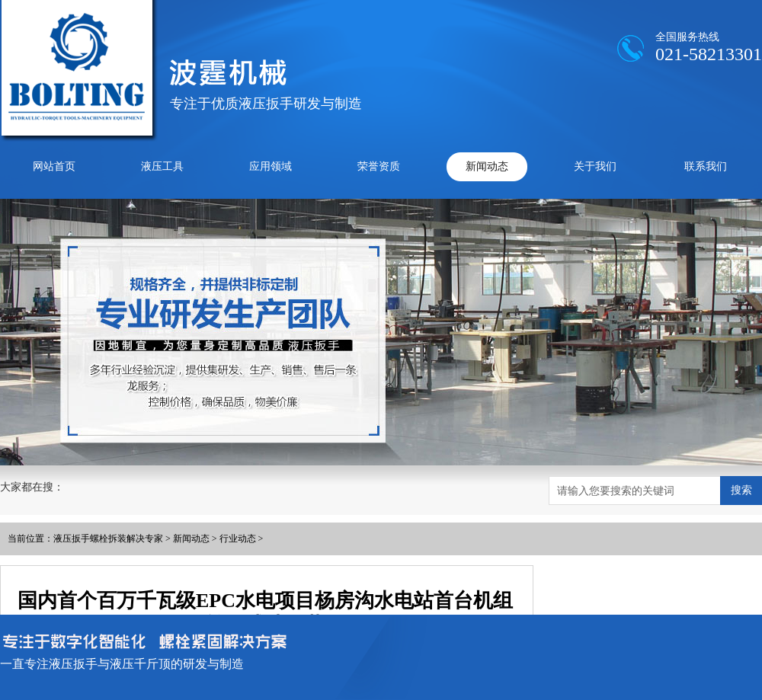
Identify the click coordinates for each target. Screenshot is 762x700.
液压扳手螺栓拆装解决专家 (108, 539)
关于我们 (595, 166)
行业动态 (238, 539)
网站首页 (54, 166)
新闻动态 (487, 166)
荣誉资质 (379, 166)
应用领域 (271, 166)
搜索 (741, 490)
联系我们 (706, 166)
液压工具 (162, 166)
